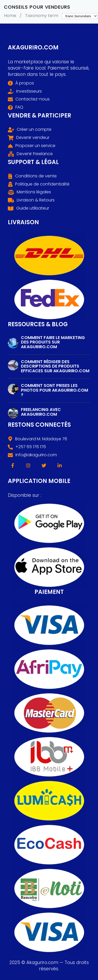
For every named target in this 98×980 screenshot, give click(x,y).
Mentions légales (34, 192)
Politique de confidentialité (42, 184)
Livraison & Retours (36, 200)
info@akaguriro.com (36, 455)
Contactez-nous (33, 99)
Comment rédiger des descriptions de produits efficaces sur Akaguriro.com (55, 366)
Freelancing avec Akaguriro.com (41, 412)
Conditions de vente (36, 176)
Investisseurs (29, 91)
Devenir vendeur (33, 138)
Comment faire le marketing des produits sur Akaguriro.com (53, 342)
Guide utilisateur (33, 208)
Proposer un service (35, 146)
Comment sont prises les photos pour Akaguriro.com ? (54, 390)
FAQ (19, 107)
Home (10, 16)
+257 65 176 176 (31, 447)
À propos (25, 83)
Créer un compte (34, 129)
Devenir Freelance (35, 154)
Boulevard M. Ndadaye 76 (41, 439)
